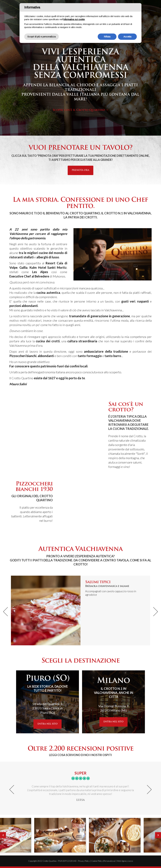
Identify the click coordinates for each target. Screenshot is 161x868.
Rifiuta (107, 37)
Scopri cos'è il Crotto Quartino (79, 110)
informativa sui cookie (74, 19)
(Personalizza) (109, 861)
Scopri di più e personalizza (42, 37)
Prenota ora (80, 170)
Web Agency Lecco (125, 861)
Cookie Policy (97, 861)
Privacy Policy (84, 861)
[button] (5, 612)
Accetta (127, 37)
